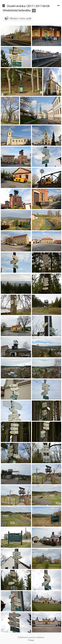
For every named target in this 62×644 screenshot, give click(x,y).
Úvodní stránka (16, 6)
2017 (30, 6)
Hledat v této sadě (21, 18)
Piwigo (31, 640)
